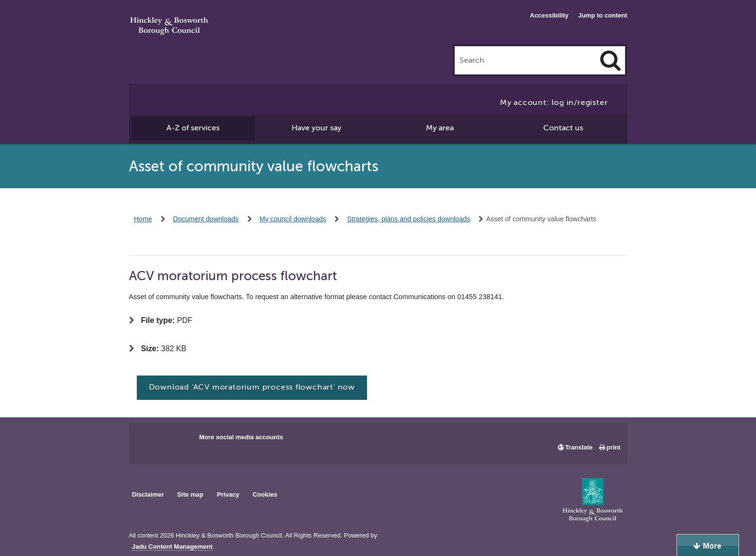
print (614, 447)
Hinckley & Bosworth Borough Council (169, 27)
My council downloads (293, 219)
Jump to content (603, 15)
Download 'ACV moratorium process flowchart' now (252, 387)
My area (440, 128)
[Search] (610, 60)
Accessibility (549, 15)
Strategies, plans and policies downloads (409, 219)
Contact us (563, 128)
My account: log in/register (554, 103)
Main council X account (177, 440)
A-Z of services (193, 128)
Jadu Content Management (172, 547)
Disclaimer (148, 494)
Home (143, 219)
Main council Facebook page (147, 440)
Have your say (316, 128)
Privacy (228, 494)
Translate (579, 447)
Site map (190, 494)
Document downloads (206, 219)
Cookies (265, 494)
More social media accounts (241, 437)
